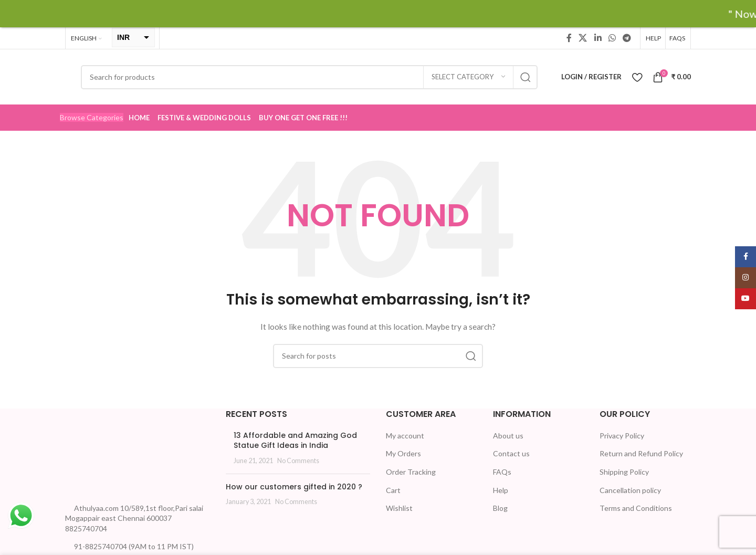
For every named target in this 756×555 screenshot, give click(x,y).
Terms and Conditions (636, 508)
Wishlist (399, 508)
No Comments (298, 461)
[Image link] (104, 452)
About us (508, 436)
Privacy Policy (622, 436)
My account (405, 436)
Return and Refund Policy (641, 453)
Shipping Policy (624, 472)
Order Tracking (411, 472)
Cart (393, 490)
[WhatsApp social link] (612, 38)
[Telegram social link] (627, 38)
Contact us (511, 453)
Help (501, 490)
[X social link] (583, 38)
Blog (500, 508)
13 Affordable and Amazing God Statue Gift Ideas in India (295, 441)
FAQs (502, 472)
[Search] (309, 77)
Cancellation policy (630, 490)
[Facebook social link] (569, 38)
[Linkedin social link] (598, 38)
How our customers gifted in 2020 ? (294, 486)
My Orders (403, 453)
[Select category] (468, 77)
